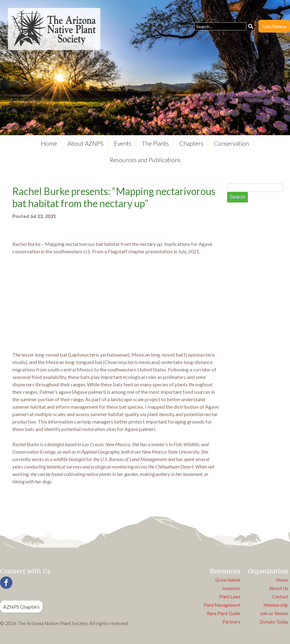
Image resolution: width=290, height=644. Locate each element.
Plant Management (222, 605)
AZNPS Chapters (21, 607)
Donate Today (274, 622)
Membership (276, 605)
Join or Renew (274, 613)
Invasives (231, 588)
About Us (279, 588)
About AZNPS (86, 143)
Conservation (231, 143)
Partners (231, 622)
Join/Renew (274, 26)
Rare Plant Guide (224, 613)
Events (123, 143)
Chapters (191, 143)
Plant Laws (230, 597)
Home (49, 143)
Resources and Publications (145, 160)
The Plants (155, 143)
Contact (280, 597)
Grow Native (228, 580)
